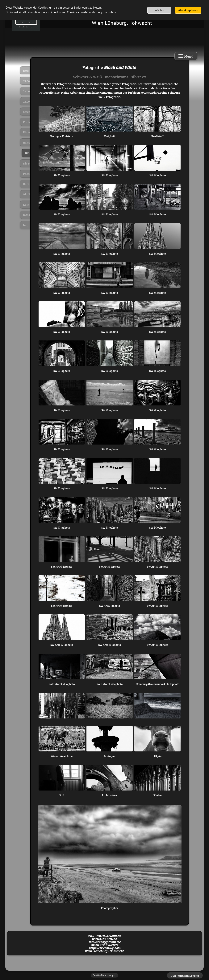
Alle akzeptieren (188, 10)
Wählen (159, 10)
